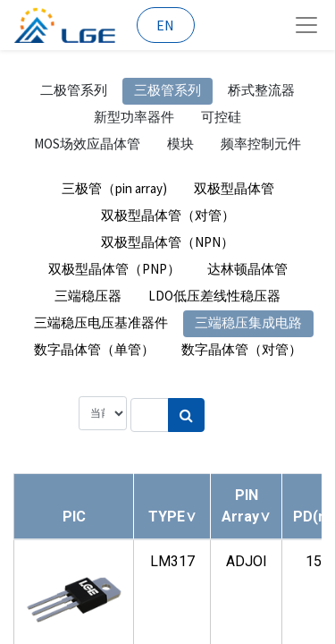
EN (165, 25)
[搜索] (186, 415)
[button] (172, 517)
